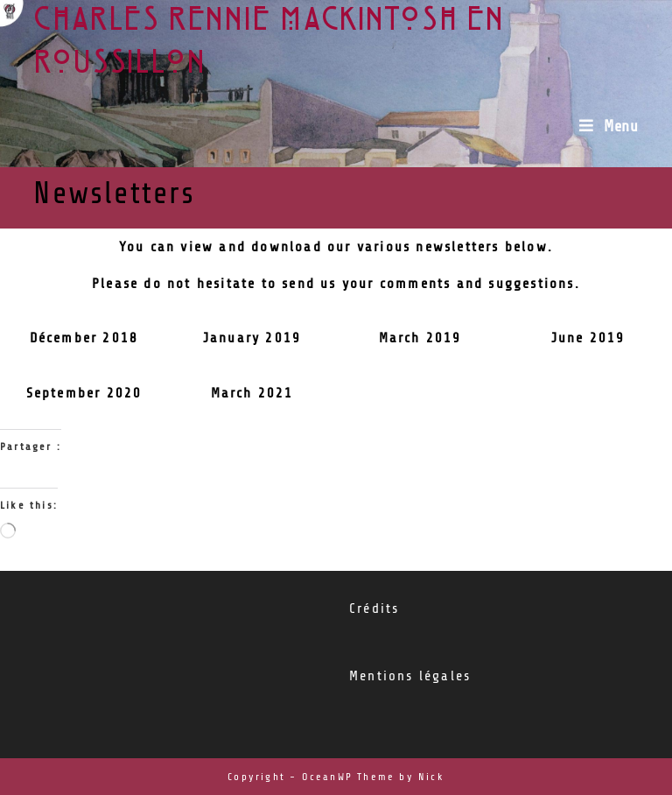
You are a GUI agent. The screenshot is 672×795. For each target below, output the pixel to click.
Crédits (374, 609)
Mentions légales (410, 676)
